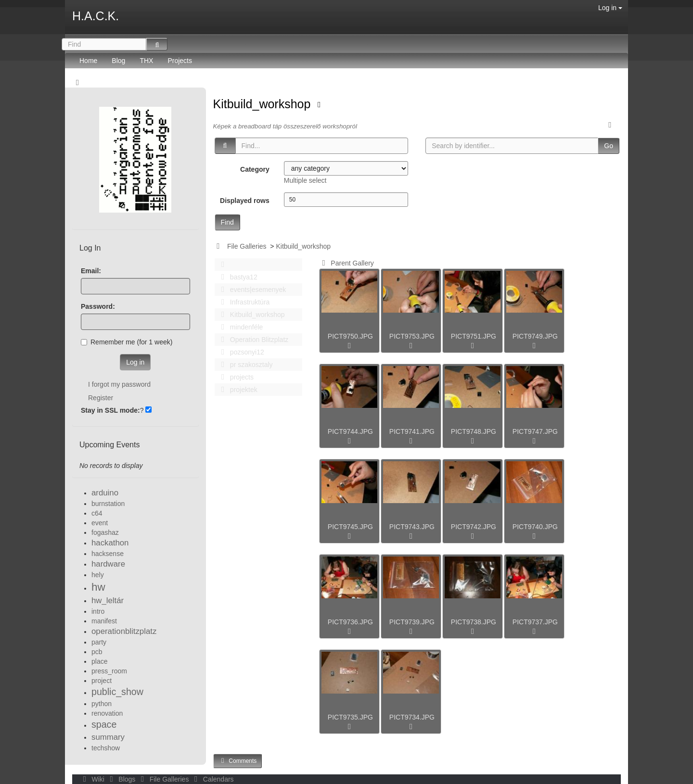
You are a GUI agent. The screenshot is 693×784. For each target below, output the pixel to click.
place (99, 661)
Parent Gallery (346, 263)
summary (108, 737)
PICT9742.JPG (474, 527)
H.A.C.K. (96, 16)
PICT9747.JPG (535, 431)
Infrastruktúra (243, 302)
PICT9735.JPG (350, 717)
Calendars (212, 779)
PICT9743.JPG (412, 527)
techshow (106, 748)
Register (101, 398)
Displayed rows (245, 201)
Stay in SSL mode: (110, 410)
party (99, 642)
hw (98, 587)
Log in (610, 8)
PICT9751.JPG (474, 336)
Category (255, 169)
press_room (109, 671)
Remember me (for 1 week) (127, 342)
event (100, 523)
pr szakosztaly (244, 365)
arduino (105, 493)
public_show (117, 692)
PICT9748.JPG (474, 431)
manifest (104, 621)
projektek (237, 390)
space (104, 724)
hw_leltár (108, 601)
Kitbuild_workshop (264, 104)
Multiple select (305, 180)
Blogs (122, 779)
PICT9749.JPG (535, 336)
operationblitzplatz (124, 631)
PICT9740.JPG (535, 527)
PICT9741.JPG (412, 431)
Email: (91, 271)
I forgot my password (119, 384)
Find (227, 222)
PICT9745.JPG (350, 527)
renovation (107, 713)
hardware (108, 564)
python (102, 704)
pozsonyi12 (240, 352)
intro (98, 611)
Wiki (93, 779)
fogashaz (105, 532)
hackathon (110, 543)
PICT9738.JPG (474, 622)
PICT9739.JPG (412, 622)
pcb (97, 652)
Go (609, 146)
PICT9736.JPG (350, 622)
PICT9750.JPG (350, 336)
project (102, 681)
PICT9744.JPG (350, 431)
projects (235, 377)
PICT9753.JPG (412, 336)
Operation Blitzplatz (252, 340)
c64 (97, 513)
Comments (238, 761)
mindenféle (240, 327)
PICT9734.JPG (412, 717)
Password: (98, 306)
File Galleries (247, 246)
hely (98, 575)
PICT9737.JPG (535, 622)
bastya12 (237, 277)
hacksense (108, 554)
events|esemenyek (251, 290)
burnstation (108, 504)
